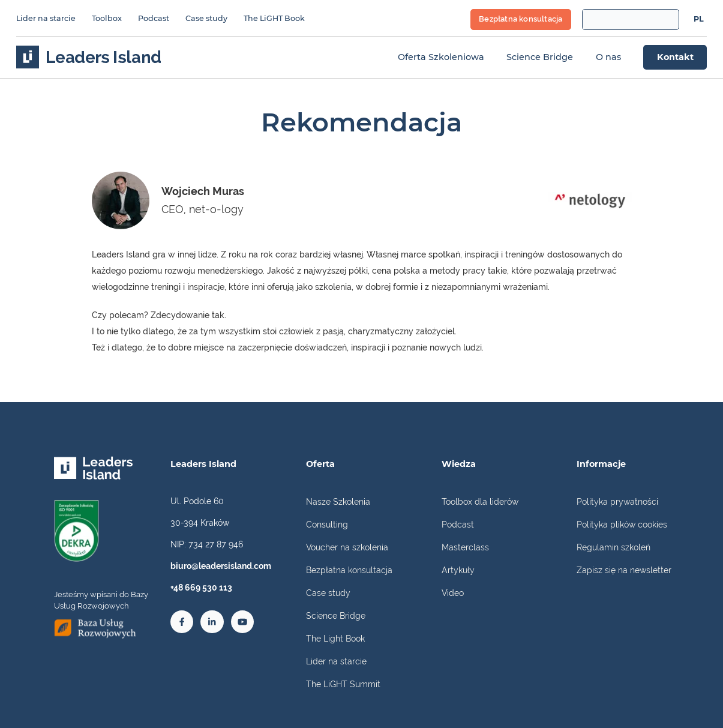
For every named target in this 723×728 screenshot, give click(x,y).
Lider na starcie (46, 18)
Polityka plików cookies (622, 524)
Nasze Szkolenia (338, 501)
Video (453, 593)
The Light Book (335, 638)
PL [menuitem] (699, 19)
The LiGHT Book (274, 18)
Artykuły (458, 570)
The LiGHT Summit (343, 684)
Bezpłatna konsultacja (349, 570)
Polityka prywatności (617, 501)
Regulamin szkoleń (613, 547)
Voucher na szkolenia (347, 547)
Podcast (154, 18)
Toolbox (107, 18)
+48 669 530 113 (201, 587)
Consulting (327, 524)
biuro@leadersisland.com (221, 566)
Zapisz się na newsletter (624, 570)
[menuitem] (698, 20)
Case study (206, 18)
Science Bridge (336, 615)
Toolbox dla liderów (480, 501)
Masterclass (465, 547)
